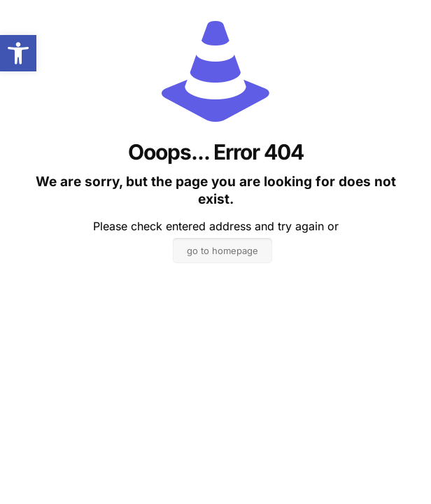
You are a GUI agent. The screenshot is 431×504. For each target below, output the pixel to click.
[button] (18, 53)
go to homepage (222, 251)
